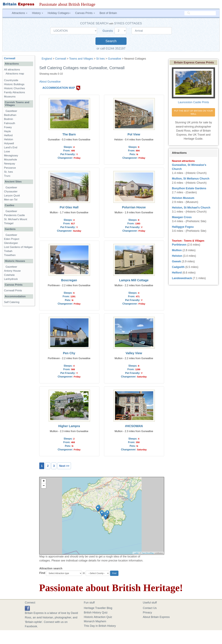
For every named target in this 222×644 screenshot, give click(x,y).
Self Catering (12, 302)
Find (42, 573)
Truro (7, 176)
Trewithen (10, 255)
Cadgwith (178, 267)
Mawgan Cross (182, 217)
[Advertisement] (18, 356)
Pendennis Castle (14, 215)
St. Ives (8, 172)
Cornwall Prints (13, 291)
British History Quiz (96, 613)
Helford (8, 135)
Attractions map (15, 74)
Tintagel (9, 223)
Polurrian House (134, 207)
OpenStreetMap (148, 553)
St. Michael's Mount (16, 219)
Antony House (12, 271)
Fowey (8, 127)
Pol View (134, 134)
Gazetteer (11, 111)
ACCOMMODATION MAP (59, 88)
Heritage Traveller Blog (98, 608)
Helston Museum (183, 198)
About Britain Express (156, 617)
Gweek (176, 261)
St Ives (100, 59)
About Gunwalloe (50, 82)
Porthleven (179, 245)
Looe (7, 151)
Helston (9, 139)
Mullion (177, 250)
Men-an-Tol (11, 200)
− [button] (44, 486)
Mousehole (11, 160)
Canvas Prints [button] (85, 13)
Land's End (11, 147)
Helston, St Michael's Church (191, 208)
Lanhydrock (11, 279)
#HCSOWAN (134, 426)
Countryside (11, 80)
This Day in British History (100, 626)
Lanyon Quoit (12, 196)
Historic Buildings (14, 84)
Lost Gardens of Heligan (18, 247)
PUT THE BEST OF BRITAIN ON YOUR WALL (194, 112)
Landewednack (182, 278)
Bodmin (9, 119)
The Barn (69, 134)
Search (111, 41)
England (47, 59)
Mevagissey (11, 156)
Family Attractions (15, 92)
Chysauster (11, 192)
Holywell (9, 143)
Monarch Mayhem (95, 621)
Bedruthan (10, 115)
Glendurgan (11, 243)
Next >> (64, 466)
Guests (108, 31)
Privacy (147, 613)
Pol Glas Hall (69, 207)
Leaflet (136, 553)
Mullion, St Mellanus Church (191, 179)
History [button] (37, 13)
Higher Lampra (69, 426)
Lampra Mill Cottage (134, 280)
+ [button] (44, 481)
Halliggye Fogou (183, 227)
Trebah (8, 251)
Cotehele (9, 275)
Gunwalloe (114, 59)
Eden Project (12, 239)
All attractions (12, 70)
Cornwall (61, 59)
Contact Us (150, 608)
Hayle (7, 131)
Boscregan (69, 280)
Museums (10, 97)
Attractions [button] (20, 13)
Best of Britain (108, 13)
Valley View (134, 353)
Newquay (10, 164)
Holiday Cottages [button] (59, 13)
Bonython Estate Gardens (189, 188)
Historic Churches (15, 88)
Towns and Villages (81, 59)
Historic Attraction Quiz (98, 617)
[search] (200, 13)
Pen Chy (69, 353)
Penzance (10, 168)
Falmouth (10, 123)
